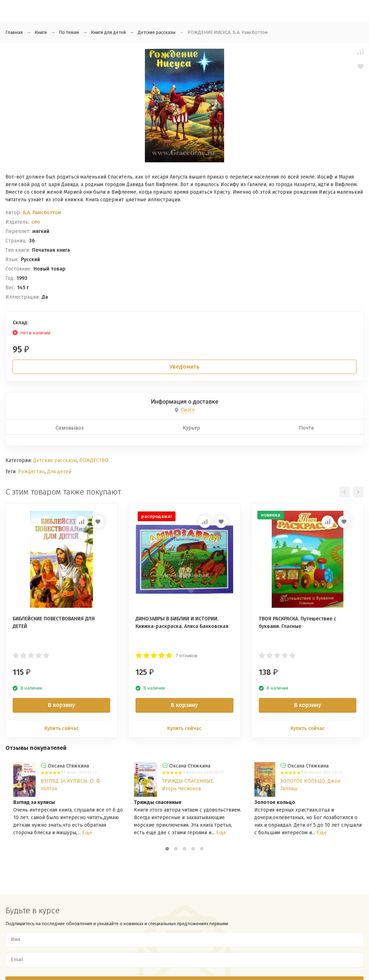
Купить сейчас (61, 728)
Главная (14, 32)
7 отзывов (187, 656)
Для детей (59, 472)
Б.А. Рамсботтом (42, 213)
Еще (204, 833)
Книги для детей (108, 32)
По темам (69, 32)
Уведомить (184, 367)
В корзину (61, 705)
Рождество (31, 472)
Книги (41, 32)
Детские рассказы (157, 32)
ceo (36, 222)
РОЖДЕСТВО (94, 460)
